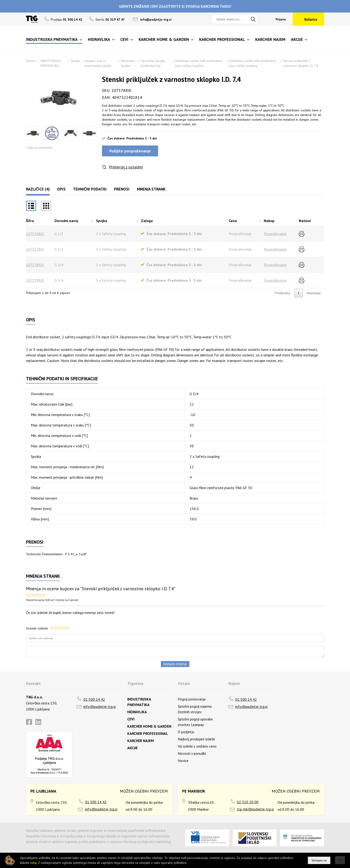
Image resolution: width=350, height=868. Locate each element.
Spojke (75, 61)
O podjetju (186, 732)
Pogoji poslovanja (192, 699)
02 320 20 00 (248, 802)
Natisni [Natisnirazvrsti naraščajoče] (305, 221)
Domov (31, 61)
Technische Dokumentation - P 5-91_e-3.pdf (56, 554)
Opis (61, 189)
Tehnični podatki (90, 189)
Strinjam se (319, 860)
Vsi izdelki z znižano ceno (197, 746)
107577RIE (35, 249)
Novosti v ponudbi (192, 753)
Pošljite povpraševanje (130, 151)
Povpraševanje (275, 234)
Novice (183, 761)
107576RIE (35, 234)
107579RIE (35, 280)
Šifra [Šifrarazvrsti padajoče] (30, 221)
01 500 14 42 (94, 699)
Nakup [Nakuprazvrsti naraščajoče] (269, 221)
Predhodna (283, 293)
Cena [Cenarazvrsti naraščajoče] (233, 221)
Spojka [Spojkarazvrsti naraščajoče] (102, 221)
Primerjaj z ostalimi (126, 167)
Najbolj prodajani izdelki (196, 739)
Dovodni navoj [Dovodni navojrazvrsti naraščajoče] (66, 221)
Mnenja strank (151, 189)
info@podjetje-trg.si (156, 19)
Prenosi (122, 189)
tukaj (33, 863)
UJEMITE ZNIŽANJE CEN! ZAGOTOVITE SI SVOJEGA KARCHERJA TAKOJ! (175, 6)
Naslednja (314, 293)
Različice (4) (38, 189)
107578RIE (35, 265)
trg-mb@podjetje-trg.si (255, 809)
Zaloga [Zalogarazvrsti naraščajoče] (147, 221)
